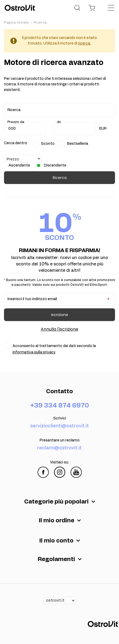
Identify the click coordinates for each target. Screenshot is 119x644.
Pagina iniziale (17, 23)
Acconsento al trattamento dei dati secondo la (54, 349)
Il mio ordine (56, 520)
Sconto (48, 144)
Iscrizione (60, 315)
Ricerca (60, 178)
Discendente (55, 165)
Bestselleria (78, 144)
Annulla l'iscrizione (60, 329)
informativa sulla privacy (34, 352)
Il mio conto (56, 541)
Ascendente (19, 165)
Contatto (60, 391)
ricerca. (84, 43)
